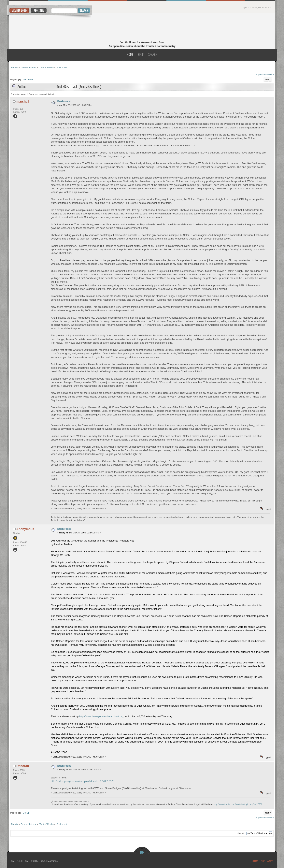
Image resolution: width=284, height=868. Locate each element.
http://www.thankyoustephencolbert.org (101, 716)
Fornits (142, 27)
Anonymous (25, 529)
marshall (23, 101)
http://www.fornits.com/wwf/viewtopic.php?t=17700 (238, 804)
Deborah (23, 766)
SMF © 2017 (32, 861)
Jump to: (242, 833)
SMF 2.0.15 (17, 861)
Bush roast (64, 101)
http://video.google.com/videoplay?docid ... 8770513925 (83, 781)
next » (271, 74)
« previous (262, 74)
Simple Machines (49, 861)
